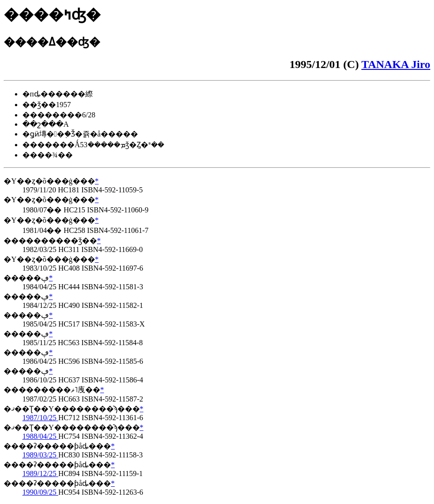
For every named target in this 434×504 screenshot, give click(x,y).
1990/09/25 (40, 492)
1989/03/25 (40, 455)
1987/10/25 (40, 418)
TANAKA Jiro (396, 64)
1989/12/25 (40, 473)
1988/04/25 (40, 436)
